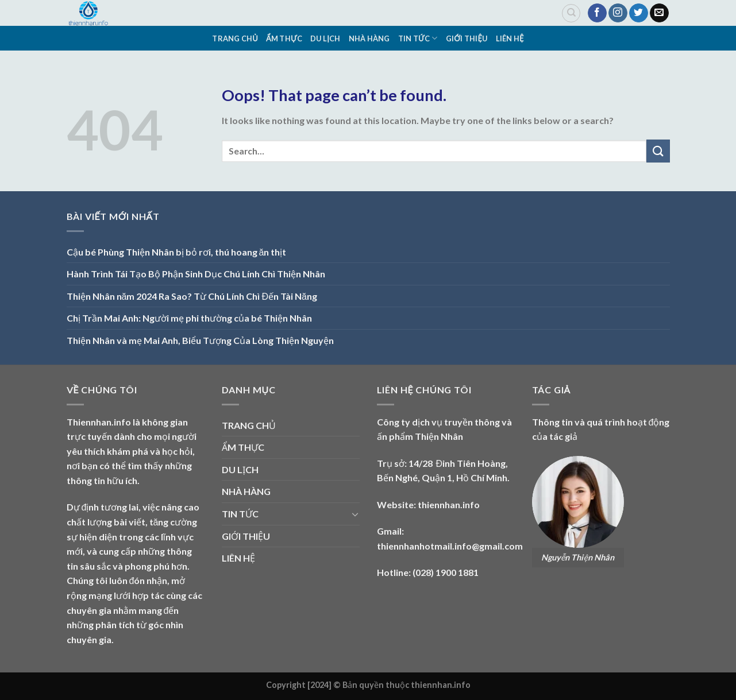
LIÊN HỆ (510, 38)
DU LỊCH (325, 38)
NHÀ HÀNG (369, 38)
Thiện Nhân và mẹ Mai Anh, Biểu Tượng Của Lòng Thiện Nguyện (200, 340)
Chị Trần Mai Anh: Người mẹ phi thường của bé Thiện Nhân (189, 318)
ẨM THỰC (284, 38)
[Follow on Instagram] (618, 13)
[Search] (571, 13)
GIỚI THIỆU (467, 38)
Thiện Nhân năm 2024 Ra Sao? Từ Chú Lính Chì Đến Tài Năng (192, 296)
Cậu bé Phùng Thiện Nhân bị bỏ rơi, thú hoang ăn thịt (177, 252)
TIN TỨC (418, 38)
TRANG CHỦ (235, 38)
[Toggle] (355, 514)
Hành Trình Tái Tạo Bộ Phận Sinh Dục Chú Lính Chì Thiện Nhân (196, 274)
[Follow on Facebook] (597, 13)
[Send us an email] (659, 13)
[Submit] (658, 151)
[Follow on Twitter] (639, 13)
